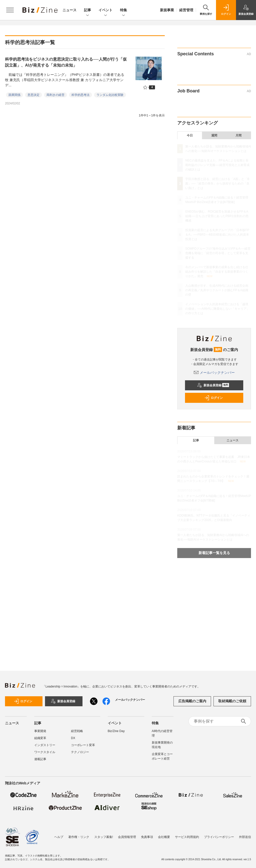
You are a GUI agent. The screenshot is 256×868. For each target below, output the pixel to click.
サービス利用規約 (187, 837)
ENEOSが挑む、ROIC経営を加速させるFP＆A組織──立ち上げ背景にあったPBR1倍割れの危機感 (217, 216)
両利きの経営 (55, 95)
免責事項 (147, 837)
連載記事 (40, 759)
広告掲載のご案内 (192, 701)
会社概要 (164, 837)
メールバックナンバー (214, 373)
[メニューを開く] (10, 10)
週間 (214, 135)
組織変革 (40, 738)
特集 (123, 10)
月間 (238, 135)
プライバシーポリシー (219, 837)
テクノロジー (80, 752)
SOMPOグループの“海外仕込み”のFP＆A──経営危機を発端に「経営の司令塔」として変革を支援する (218, 253)
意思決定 (33, 95)
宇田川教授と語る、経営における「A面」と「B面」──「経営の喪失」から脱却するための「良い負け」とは (217, 184)
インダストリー (45, 745)
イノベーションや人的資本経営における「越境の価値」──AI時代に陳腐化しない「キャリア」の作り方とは (217, 309)
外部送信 (245, 837)
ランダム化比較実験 (110, 95)
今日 (190, 135)
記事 (87, 10)
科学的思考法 (80, 95)
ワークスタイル (45, 752)
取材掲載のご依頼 (232, 701)
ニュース (69, 10)
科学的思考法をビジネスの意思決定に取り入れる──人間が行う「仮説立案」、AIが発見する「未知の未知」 (66, 62)
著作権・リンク (79, 837)
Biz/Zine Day (116, 731)
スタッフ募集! (104, 837)
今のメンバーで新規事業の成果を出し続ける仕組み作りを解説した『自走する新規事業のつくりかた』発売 (217, 272)
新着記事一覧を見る (214, 553)
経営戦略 (77, 731)
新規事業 (167, 10)
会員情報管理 (127, 837)
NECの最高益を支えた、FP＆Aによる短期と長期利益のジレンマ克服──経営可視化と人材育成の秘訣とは (217, 165)
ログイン (213, 398)
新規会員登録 (213, 385)
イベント (105, 10)
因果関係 (14, 95)
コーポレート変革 (83, 745)
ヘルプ (59, 837)
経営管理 (186, 10)
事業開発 (40, 731)
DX (73, 738)
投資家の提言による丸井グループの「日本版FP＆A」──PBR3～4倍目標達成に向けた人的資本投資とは (217, 235)
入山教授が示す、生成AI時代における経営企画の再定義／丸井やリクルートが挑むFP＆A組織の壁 (217, 290)
